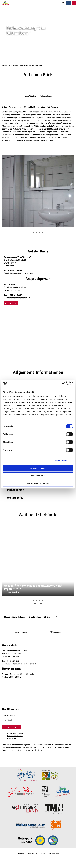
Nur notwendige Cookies (38, 483)
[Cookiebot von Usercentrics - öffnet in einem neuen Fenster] (62, 383)
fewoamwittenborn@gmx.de (22, 273)
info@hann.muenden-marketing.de (22, 664)
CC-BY (75, 34)
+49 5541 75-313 (12, 661)
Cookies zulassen (38, 468)
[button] (11, 303)
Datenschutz (33, 853)
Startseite (14, 65)
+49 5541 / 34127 (15, 270)
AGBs (43, 853)
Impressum (20, 853)
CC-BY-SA (73, 564)
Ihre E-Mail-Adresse (9, 716)
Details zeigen (62, 460)
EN (61, 3)
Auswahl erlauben (38, 476)
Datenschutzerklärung (15, 736)
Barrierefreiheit (54, 853)
